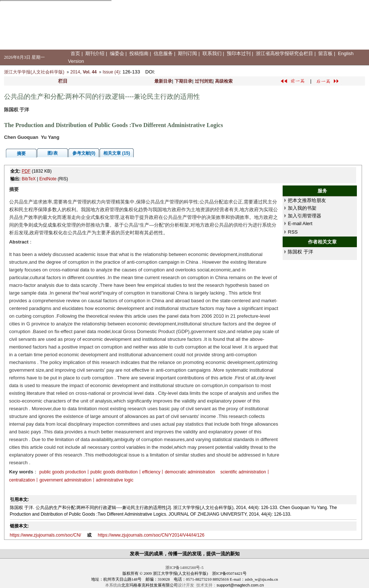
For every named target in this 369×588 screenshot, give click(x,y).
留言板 (325, 53)
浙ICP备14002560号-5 (184, 567)
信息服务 (163, 53)
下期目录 (183, 81)
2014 (75, 72)
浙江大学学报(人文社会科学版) (34, 72)
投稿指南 (139, 53)
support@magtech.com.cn (240, 585)
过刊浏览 (204, 81)
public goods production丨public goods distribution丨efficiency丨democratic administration (127, 472)
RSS (293, 232)
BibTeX (29, 179)
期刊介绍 (95, 53)
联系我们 (212, 53)
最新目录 (163, 81)
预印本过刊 (239, 53)
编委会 (117, 53)
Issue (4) (111, 72)
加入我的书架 (302, 208)
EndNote (48, 179)
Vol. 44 (90, 72)
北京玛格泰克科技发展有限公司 (150, 585)
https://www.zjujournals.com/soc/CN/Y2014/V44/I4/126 (151, 535)
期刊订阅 (187, 53)
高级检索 (224, 81)
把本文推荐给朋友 (307, 200)
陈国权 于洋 (300, 252)
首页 (75, 53)
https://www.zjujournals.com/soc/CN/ (46, 535)
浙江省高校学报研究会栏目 (284, 53)
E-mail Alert (300, 223)
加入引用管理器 (304, 216)
